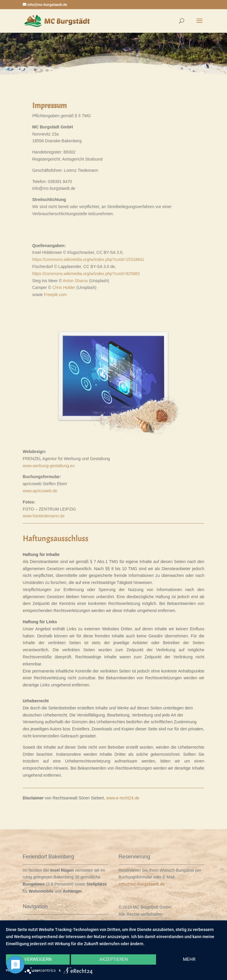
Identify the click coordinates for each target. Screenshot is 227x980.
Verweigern (38, 959)
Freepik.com (55, 346)
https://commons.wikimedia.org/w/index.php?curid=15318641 (88, 310)
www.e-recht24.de (123, 798)
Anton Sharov (76, 331)
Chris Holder (64, 338)
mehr (189, 959)
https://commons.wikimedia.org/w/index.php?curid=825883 (86, 324)
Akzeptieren (114, 959)
